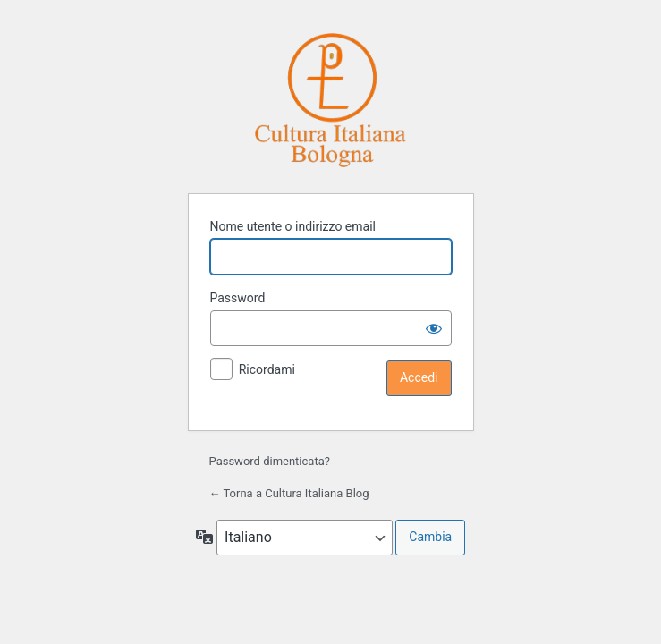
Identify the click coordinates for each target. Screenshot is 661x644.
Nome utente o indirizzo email (293, 226)
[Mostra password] (434, 328)
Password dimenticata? (270, 461)
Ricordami (267, 369)
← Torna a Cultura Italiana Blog (289, 493)
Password (238, 298)
